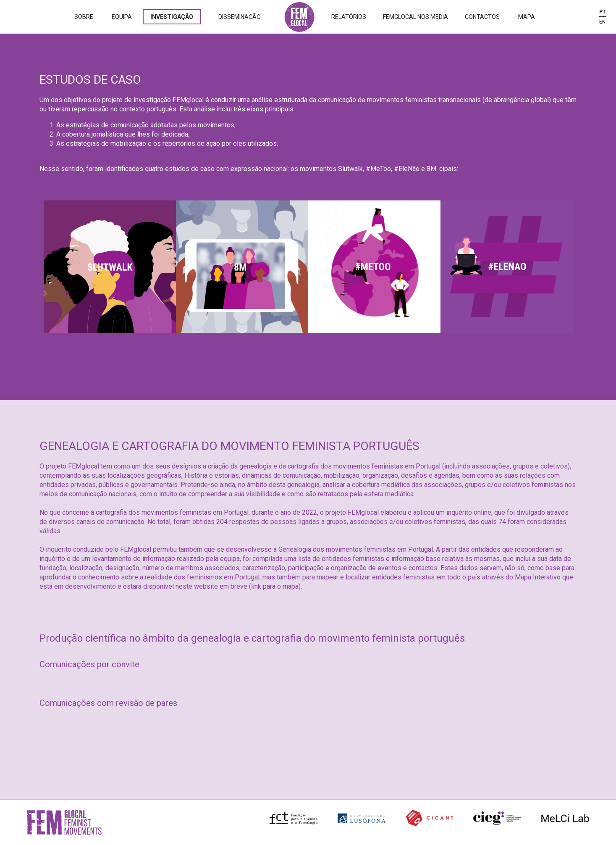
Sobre (84, 17)
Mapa (527, 17)
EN (602, 22)
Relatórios (349, 17)
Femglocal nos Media (415, 17)
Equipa (122, 17)
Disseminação (240, 17)
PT (603, 12)
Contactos (482, 17)
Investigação (172, 17)
